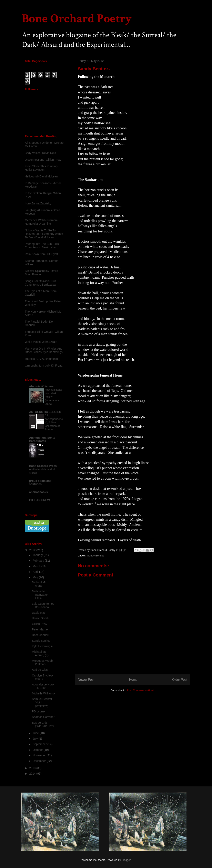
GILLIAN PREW (40, 500)
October (38, 750)
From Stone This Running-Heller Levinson (42, 168)
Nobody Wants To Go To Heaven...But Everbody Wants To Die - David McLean (44, 234)
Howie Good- (40, 618)
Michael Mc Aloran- (39, 584)
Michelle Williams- (43, 693)
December (40, 761)
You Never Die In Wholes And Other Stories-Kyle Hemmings (44, 350)
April (36, 572)
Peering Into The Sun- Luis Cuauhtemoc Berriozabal (42, 246)
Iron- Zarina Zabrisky (38, 203)
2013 (33, 768)
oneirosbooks (39, 492)
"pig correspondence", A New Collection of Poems (54, 422)
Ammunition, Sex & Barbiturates (42, 439)
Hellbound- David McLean (41, 176)
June (36, 733)
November (40, 755)
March (37, 566)
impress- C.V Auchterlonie (41, 359)
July (36, 739)
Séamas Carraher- (44, 717)
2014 (33, 774)
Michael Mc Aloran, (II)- (41, 653)
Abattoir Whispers (42, 386)
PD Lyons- (38, 711)
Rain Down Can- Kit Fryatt (42, 254)
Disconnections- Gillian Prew (43, 160)
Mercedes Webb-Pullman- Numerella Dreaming (41, 222)
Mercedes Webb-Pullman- (43, 662)
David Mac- (39, 613)
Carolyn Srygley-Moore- (42, 677)
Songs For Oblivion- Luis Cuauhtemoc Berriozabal (41, 283)
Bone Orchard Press (43, 466)
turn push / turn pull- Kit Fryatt (44, 366)
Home (133, 680)
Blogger (126, 860)
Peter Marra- (40, 629)
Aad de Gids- (40, 670)
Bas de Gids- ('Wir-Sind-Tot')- (43, 724)
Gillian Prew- (40, 624)
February (39, 561)
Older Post (180, 680)
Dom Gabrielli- (41, 635)
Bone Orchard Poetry (77, 19)
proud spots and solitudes (40, 482)
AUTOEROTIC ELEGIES (45, 412)
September (40, 744)
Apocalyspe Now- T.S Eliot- (43, 686)
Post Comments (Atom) (141, 690)
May (36, 577)
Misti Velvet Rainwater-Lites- (40, 595)
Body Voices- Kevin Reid (41, 153)
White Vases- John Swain (41, 342)
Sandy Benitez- (42, 641)
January (38, 555)
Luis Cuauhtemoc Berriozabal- (43, 605)
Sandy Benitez (96, 556)
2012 (33, 550)
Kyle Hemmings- (42, 646)
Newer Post (86, 680)
